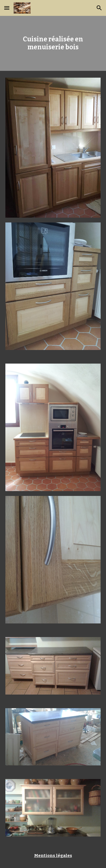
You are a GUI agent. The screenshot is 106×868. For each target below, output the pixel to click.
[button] (7, 8)
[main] (53, 43)
